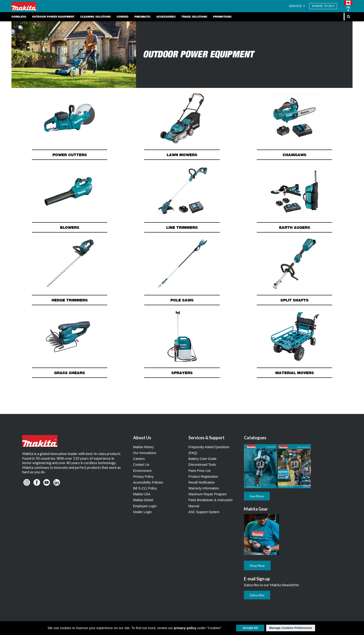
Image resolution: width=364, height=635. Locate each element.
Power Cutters (70, 155)
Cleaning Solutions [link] (96, 17)
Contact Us (141, 465)
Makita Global (143, 500)
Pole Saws (182, 300)
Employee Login (145, 506)
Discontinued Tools (202, 465)
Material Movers (295, 373)
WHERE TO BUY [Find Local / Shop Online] (323, 6)
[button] (348, 6)
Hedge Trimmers (70, 300)
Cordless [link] (19, 17)
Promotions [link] (222, 17)
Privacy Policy (143, 477)
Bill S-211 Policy (145, 488)
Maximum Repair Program (208, 494)
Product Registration (203, 477)
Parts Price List (199, 471)
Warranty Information (204, 488)
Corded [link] (123, 17)
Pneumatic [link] (142, 17)
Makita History (144, 447)
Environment (142, 471)
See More (257, 496)
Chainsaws (294, 155)
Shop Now (257, 565)
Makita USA (142, 494)
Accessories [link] (166, 17)
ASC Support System (204, 512)
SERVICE (297, 6)
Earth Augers (295, 227)
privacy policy (185, 628)
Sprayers (182, 373)
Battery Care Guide (202, 459)
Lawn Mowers (182, 155)
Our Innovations (145, 453)
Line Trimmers (182, 227)
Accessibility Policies (148, 482)
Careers (139, 459)
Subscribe (257, 595)
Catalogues (255, 438)
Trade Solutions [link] (194, 17)
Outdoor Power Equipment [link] (53, 17)
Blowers (70, 227)
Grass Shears (70, 373)
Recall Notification (202, 482)
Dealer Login (142, 512)
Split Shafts (294, 300)
